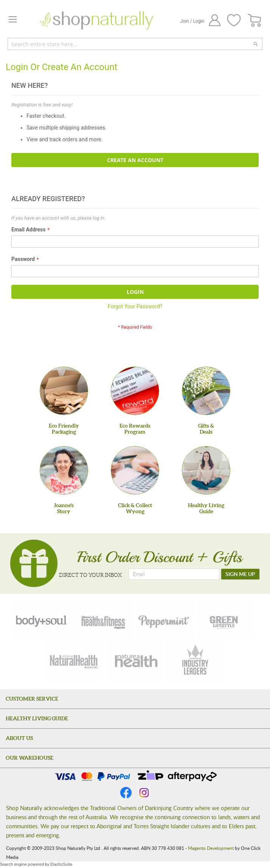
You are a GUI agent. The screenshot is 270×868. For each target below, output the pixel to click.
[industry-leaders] (196, 660)
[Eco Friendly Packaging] (64, 391)
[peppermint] (164, 620)
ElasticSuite (61, 864)
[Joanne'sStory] (64, 470)
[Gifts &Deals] (206, 391)
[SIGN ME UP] (240, 574)
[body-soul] (42, 620)
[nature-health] (135, 660)
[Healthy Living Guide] (206, 470)
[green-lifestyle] (225, 620)
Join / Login (192, 21)
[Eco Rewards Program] (135, 391)
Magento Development (211, 848)
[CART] (255, 21)
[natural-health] (74, 660)
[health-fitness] (103, 620)
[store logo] (96, 20)
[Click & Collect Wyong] (135, 470)
